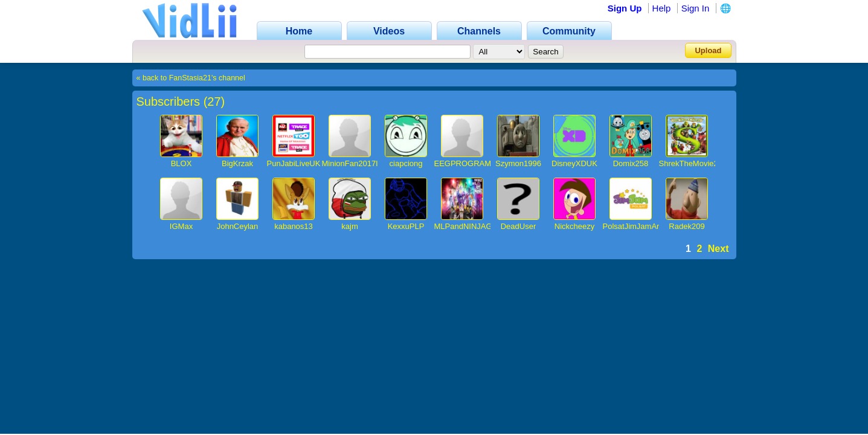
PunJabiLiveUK (294, 163)
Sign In (696, 8)
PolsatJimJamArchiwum (645, 226)
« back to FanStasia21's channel (191, 78)
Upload (708, 50)
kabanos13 (294, 226)
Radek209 (686, 226)
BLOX (182, 163)
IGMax (181, 226)
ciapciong (406, 163)
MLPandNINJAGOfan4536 (481, 226)
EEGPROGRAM (463, 163)
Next (719, 249)
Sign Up (625, 8)
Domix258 (631, 163)
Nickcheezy (574, 226)
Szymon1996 (518, 163)
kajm (349, 226)
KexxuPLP (406, 226)
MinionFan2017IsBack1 (363, 163)
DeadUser (519, 226)
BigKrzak (237, 163)
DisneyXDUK (574, 163)
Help (662, 8)
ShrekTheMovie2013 (695, 163)
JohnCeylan (238, 226)
